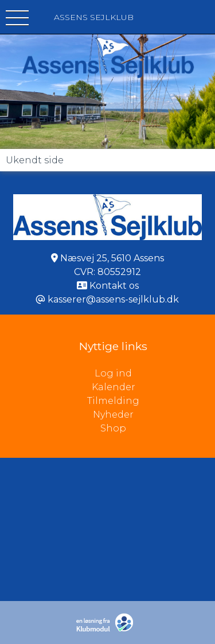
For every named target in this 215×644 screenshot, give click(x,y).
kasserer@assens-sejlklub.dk (113, 299)
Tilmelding (113, 401)
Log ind (155, 374)
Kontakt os (114, 286)
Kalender (114, 387)
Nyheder (113, 415)
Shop (113, 428)
